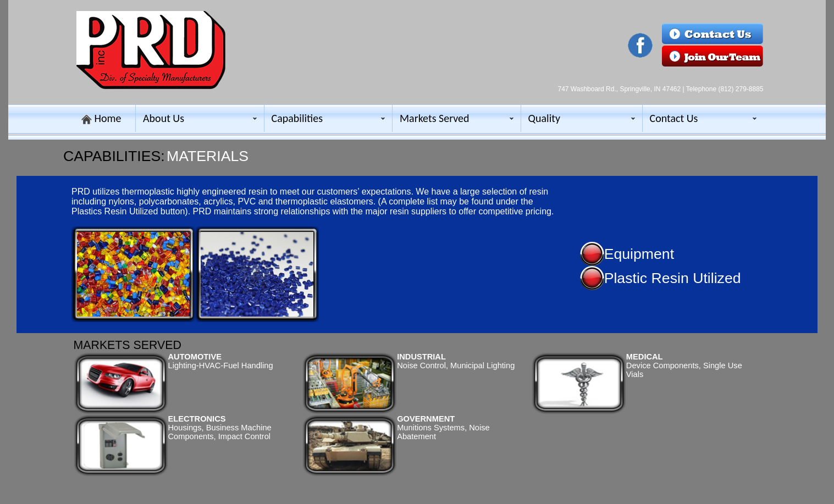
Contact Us (674, 118)
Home (108, 118)
